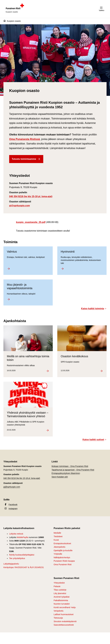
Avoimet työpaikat (61, 597)
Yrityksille (58, 554)
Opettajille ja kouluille (63, 550)
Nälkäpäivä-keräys (62, 557)
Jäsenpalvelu (59, 547)
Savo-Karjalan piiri (60, 477)
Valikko (102, 9)
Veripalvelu (59, 611)
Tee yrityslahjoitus (17, 558)
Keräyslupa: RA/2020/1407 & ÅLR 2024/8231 (24, 567)
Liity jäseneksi (60, 593)
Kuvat (56, 540)
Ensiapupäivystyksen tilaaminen (66, 473)
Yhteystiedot (59, 583)
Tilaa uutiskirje (60, 590)
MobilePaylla (22, 537)
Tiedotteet (58, 536)
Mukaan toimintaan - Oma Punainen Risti (70, 466)
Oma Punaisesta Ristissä (24, 139)
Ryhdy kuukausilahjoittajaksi (22, 555)
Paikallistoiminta (61, 600)
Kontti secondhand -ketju (65, 607)
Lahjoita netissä (16, 534)
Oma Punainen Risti (63, 564)
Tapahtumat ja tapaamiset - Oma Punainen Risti (73, 470)
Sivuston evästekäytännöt (65, 621)
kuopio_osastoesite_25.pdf (31, 222)
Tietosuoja (58, 618)
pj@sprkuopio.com (20, 206)
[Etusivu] (5, 21)
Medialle (57, 533)
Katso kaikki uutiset (95, 440)
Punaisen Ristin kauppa (64, 561)
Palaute (57, 586)
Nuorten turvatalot (62, 604)
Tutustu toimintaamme (26, 159)
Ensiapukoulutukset (62, 543)
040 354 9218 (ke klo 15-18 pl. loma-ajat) (31, 196)
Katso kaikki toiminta (94, 309)
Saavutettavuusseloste (64, 625)
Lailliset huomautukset (64, 614)
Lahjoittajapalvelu (11, 564)
